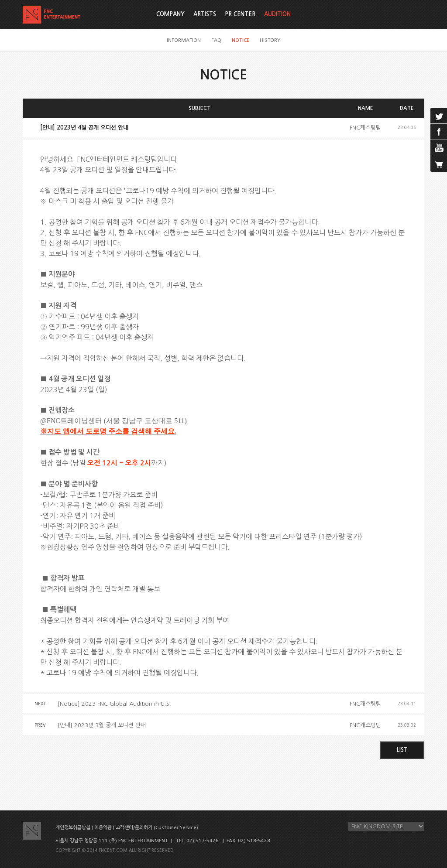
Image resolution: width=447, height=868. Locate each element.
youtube (439, 148)
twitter (439, 116)
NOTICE (241, 40)
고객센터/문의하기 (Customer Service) (157, 828)
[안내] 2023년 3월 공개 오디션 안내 (102, 725)
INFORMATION (184, 40)
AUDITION (277, 14)
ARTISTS (205, 14)
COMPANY (170, 14)
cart (439, 164)
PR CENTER (240, 14)
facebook (439, 132)
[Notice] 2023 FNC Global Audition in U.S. (114, 704)
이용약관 (103, 828)
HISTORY (270, 40)
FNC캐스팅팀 (365, 128)
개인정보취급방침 (73, 828)
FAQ (216, 40)
